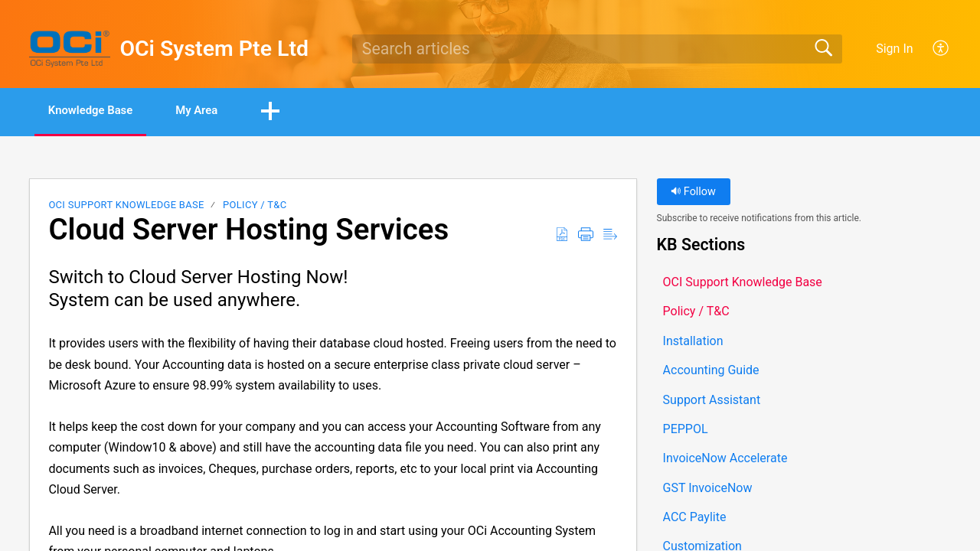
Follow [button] (693, 193)
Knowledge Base (101, 111)
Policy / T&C (255, 206)
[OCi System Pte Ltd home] (69, 49)
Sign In (894, 49)
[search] (597, 49)
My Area (223, 111)
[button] (941, 49)
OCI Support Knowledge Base (126, 206)
